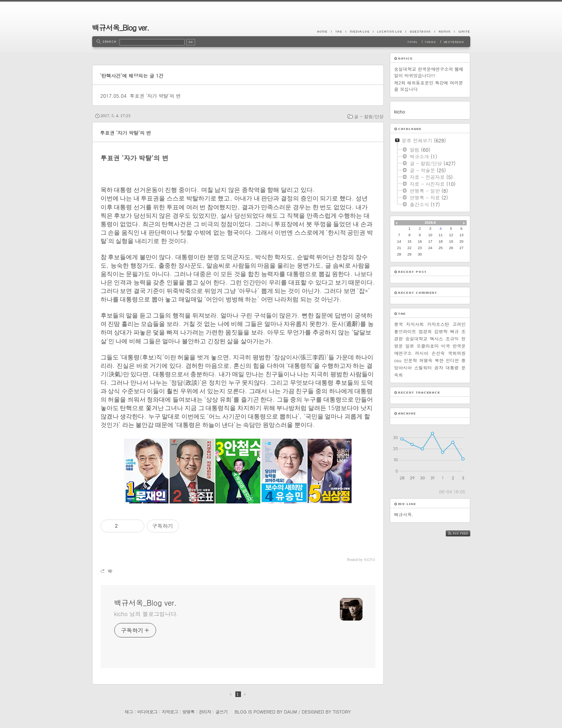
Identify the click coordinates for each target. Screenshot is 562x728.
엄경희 (425, 331)
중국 (399, 324)
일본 (410, 346)
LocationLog (389, 31)
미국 (446, 346)
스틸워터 (423, 368)
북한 (439, 360)
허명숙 (426, 360)
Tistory (342, 712)
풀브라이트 (405, 331)
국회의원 (457, 353)
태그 (129, 712)
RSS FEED (464, 533)
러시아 (422, 353)
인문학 (410, 360)
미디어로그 (147, 712)
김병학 (441, 331)
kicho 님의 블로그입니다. (146, 614)
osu (398, 360)
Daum (290, 712)
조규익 (452, 339)
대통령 (452, 368)
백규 (455, 331)
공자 (439, 368)
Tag (338, 31)
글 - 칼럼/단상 (369, 117)
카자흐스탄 (438, 324)
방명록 (188, 712)
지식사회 (415, 324)
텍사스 (437, 339)
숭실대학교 (417, 339)
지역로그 (170, 712)
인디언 (452, 360)
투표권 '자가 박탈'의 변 (155, 96)
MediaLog (359, 31)
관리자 (205, 712)
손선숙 (438, 353)
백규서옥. (404, 515)
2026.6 (430, 223)
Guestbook (420, 31)
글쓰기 (221, 712)
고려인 (459, 324)
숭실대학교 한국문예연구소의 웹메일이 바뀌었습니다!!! (429, 72)
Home (324, 31)
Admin (444, 31)
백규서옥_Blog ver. (121, 28)
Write (462, 31)
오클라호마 (428, 346)
